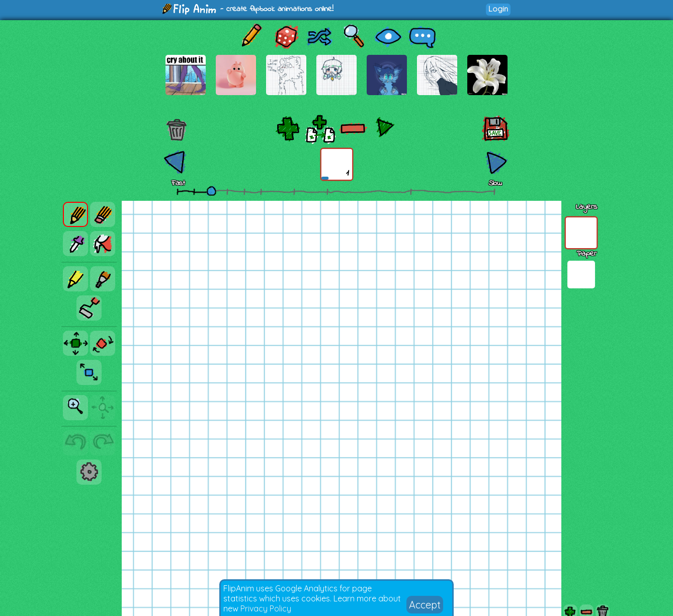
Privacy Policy (266, 608)
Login (498, 9)
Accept (425, 605)
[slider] (211, 191)
